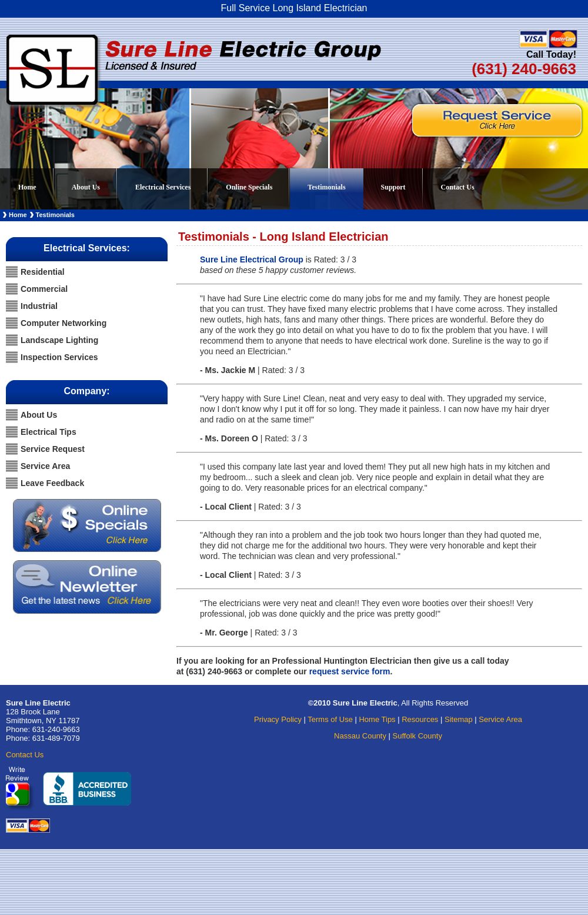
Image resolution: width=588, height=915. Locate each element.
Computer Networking (64, 323)
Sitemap (459, 719)
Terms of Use (330, 719)
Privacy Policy (278, 719)
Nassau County (360, 736)
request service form (350, 671)
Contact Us (458, 187)
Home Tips (377, 719)
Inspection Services (59, 357)
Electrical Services (170, 183)
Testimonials (326, 187)
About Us (86, 187)
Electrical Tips (49, 432)
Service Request (53, 449)
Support (393, 187)
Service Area (45, 466)
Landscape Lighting (59, 340)
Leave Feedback (52, 483)
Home (27, 187)
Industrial (39, 306)
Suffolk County (417, 736)
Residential (43, 272)
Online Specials (249, 187)
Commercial (44, 289)
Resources (420, 719)
